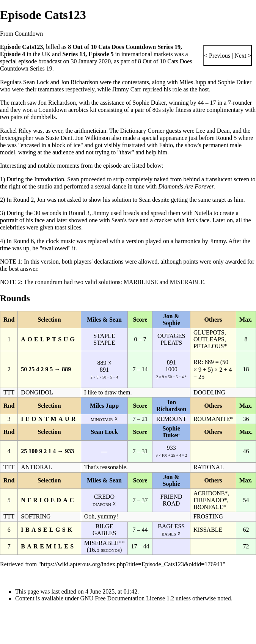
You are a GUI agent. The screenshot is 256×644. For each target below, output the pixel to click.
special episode (18, 61)
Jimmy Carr (127, 89)
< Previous (217, 56)
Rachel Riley (16, 131)
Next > (242, 56)
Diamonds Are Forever (186, 186)
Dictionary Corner (142, 131)
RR (197, 362)
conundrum (49, 282)
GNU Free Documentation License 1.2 (127, 598)
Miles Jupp (193, 82)
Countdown (53, 110)
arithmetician (90, 131)
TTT (9, 392)
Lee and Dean (213, 131)
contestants (136, 82)
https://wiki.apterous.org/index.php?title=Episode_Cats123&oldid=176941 (132, 564)
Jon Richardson (79, 82)
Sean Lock (36, 82)
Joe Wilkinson (93, 138)
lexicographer (17, 138)
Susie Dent (59, 138)
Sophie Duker (235, 82)
